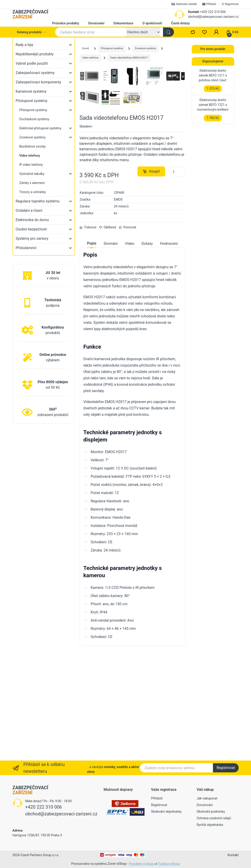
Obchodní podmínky (211, 812)
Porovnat (127, 333)
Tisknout (88, 333)
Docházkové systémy (34, 119)
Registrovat (226, 768)
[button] (216, 32)
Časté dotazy (181, 23)
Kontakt (194, 12)
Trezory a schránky (33, 192)
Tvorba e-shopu (169, 864)
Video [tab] (130, 349)
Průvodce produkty (66, 23)
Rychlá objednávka (210, 825)
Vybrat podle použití (32, 63)
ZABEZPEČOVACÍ (30, 14)
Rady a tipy (25, 45)
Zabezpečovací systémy (35, 73)
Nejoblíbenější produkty (35, 54)
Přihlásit (157, 798)
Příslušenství (26, 248)
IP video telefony (31, 165)
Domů (86, 48)
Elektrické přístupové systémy (40, 128)
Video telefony (90, 58)
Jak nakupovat (207, 798)
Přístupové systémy (32, 101)
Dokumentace (123, 23)
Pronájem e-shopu (142, 864)
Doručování (96, 23)
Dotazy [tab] (147, 349)
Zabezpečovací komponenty (39, 82)
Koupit (151, 277)
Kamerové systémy (31, 91)
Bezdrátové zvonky (33, 146)
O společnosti (152, 23)
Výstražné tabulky (32, 174)
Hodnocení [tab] (169, 349)
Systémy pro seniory (32, 239)
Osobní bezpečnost (31, 229)
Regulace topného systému (38, 201)
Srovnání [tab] (111, 349)
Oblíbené (108, 333)
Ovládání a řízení (29, 211)
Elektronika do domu (32, 220)
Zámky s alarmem (32, 183)
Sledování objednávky (166, 812)
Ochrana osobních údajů (214, 818)
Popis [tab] (92, 349)
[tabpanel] (132, 551)
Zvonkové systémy (32, 137)
